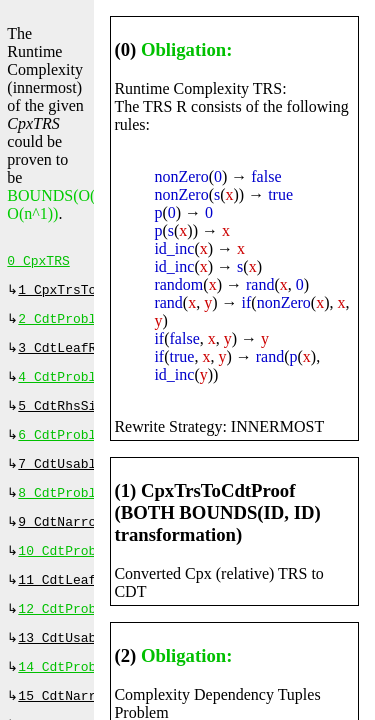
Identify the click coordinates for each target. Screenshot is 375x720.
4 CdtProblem (65, 387)
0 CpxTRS (38, 263)
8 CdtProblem (65, 511)
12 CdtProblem (68, 635)
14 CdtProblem (68, 697)
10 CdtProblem (68, 573)
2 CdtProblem (65, 325)
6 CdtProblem (65, 449)
